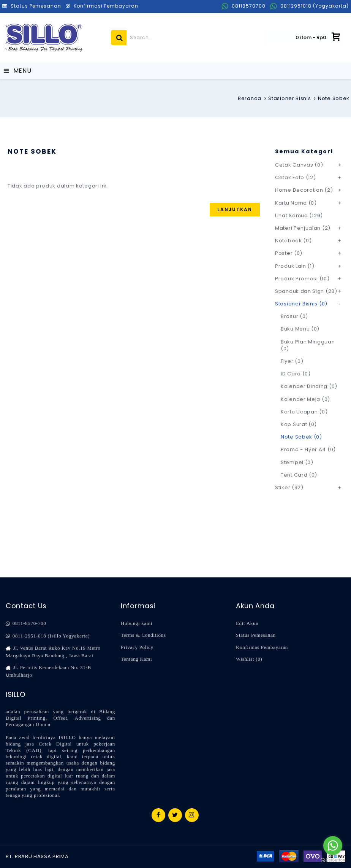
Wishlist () (249, 659)
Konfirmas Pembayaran (262, 647)
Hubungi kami (137, 623)
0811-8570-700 (26, 623)
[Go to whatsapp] (333, 846)
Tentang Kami (136, 659)
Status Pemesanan (256, 635)
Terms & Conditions (143, 635)
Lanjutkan (235, 209)
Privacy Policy (137, 647)
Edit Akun (247, 623)
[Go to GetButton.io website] (333, 860)
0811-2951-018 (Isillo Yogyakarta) (48, 636)
